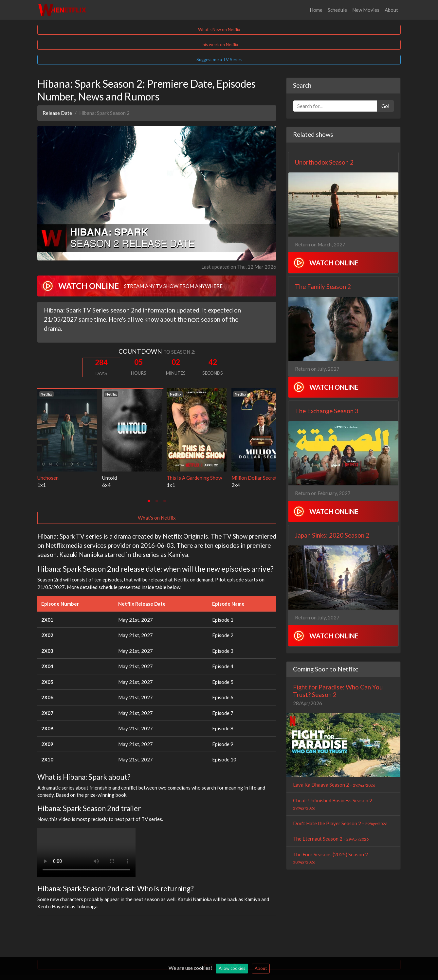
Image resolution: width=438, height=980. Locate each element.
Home (316, 10)
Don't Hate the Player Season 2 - (340, 823)
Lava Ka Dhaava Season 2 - (334, 785)
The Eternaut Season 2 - (331, 839)
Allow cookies (232, 968)
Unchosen (48, 478)
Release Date (57, 113)
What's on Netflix (157, 518)
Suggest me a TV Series (219, 60)
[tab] (149, 501)
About (391, 10)
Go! (385, 106)
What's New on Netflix (219, 29)
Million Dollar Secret (254, 478)
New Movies (366, 10)
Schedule (337, 10)
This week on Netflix (219, 45)
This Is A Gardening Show (194, 478)
